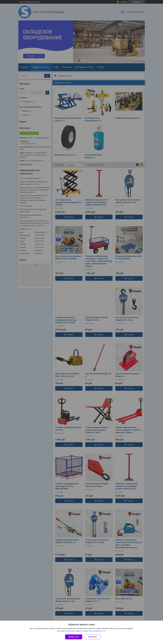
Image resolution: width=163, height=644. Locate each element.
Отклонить (93, 637)
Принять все (74, 637)
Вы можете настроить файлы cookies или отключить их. (81, 631)
